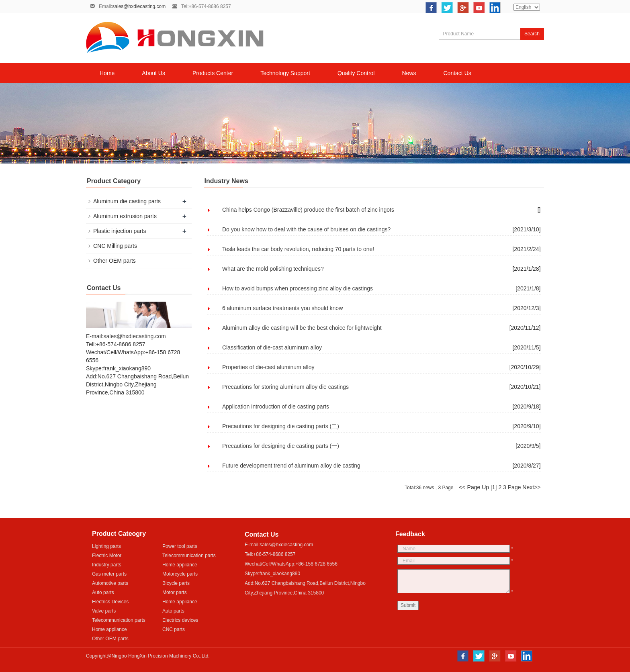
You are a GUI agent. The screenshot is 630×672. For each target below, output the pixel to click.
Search (532, 34)
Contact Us (457, 73)
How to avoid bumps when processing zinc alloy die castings (298, 288)
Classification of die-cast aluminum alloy (272, 347)
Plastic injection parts (120, 231)
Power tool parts (180, 546)
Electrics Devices (110, 602)
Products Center (213, 73)
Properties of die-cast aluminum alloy (268, 367)
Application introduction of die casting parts (276, 406)
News (409, 73)
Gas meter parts (109, 574)
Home (107, 73)
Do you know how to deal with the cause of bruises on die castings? (306, 229)
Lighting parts (106, 546)
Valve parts (104, 611)
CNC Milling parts (115, 246)
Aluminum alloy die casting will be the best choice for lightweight (302, 328)
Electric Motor (107, 556)
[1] (494, 487)
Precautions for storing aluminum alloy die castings (285, 387)
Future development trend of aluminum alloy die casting (291, 466)
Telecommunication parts (189, 556)
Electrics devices (180, 620)
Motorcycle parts (180, 574)
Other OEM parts (115, 261)
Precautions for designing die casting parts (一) (281, 446)
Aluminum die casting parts (127, 201)
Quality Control (356, 73)
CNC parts (174, 629)
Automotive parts (110, 583)
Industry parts (107, 565)
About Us (153, 73)
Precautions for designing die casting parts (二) (281, 426)
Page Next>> (524, 487)
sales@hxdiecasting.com (139, 6)
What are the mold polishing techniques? (273, 269)
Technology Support (285, 73)
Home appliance (180, 565)
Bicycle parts (176, 583)
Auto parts (103, 592)
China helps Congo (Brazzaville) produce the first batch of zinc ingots (308, 210)
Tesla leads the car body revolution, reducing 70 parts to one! (298, 249)
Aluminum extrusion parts (125, 216)
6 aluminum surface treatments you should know (282, 308)
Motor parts (175, 592)
